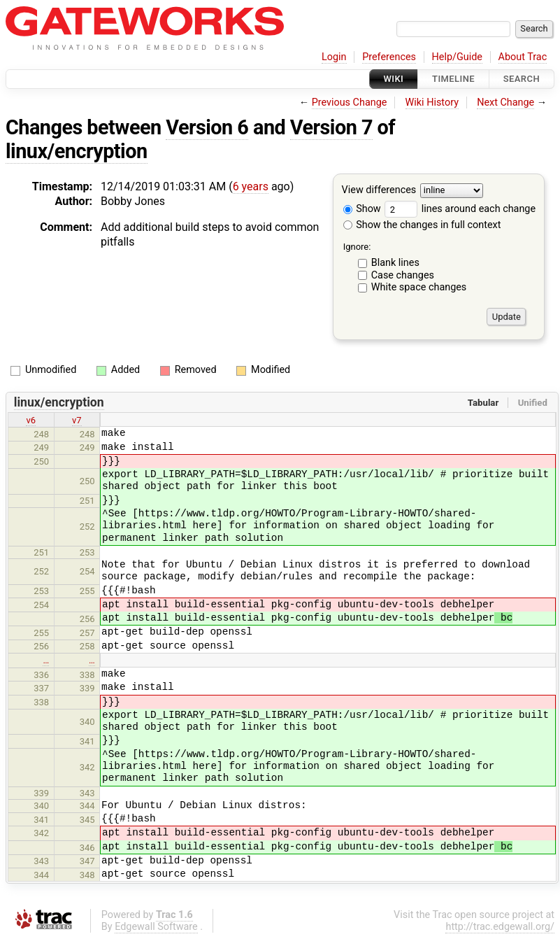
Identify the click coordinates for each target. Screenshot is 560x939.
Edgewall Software (156, 927)
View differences (379, 191)
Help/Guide (457, 57)
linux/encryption (77, 151)
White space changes (419, 287)
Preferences (389, 57)
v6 (31, 420)
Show (362, 209)
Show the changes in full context (422, 225)
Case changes (403, 275)
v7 (77, 420)
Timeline (453, 79)
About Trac (523, 57)
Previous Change (350, 103)
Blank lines (395, 263)
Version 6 (207, 127)
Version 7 (331, 127)
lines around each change (460, 209)
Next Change (505, 103)
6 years (251, 186)
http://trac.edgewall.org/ (500, 927)
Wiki (394, 79)
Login (334, 57)
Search (522, 79)
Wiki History (432, 103)
